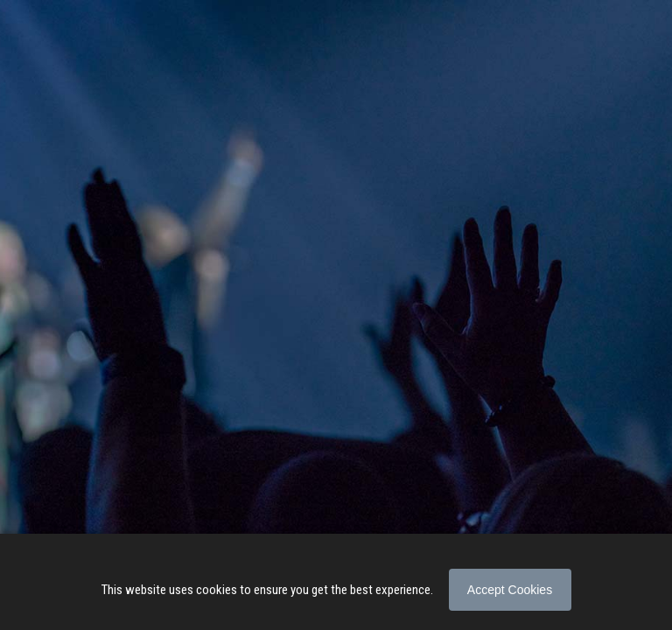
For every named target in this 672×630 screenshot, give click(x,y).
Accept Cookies (510, 590)
